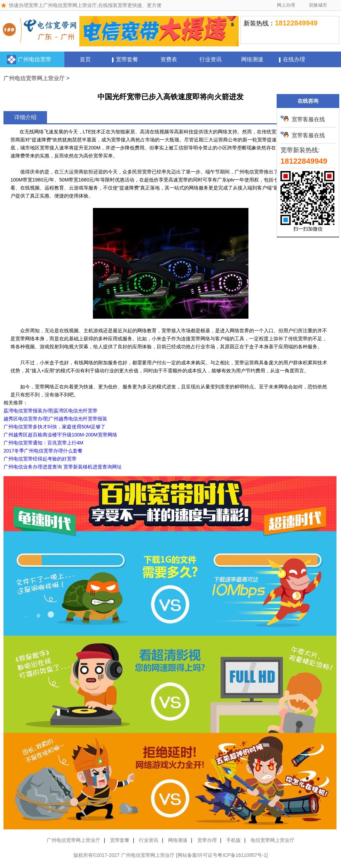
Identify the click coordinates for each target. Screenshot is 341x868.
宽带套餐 (127, 59)
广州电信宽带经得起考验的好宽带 (40, 459)
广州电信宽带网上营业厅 (34, 78)
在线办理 (294, 59)
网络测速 (252, 59)
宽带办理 (207, 840)
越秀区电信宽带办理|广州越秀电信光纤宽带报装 (55, 419)
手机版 (233, 840)
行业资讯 (211, 59)
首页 (85, 59)
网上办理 (286, 5)
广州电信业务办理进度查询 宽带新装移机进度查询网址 (63, 467)
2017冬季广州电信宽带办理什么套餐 (43, 451)
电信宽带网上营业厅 (272, 840)
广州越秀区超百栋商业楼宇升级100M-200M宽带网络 (60, 435)
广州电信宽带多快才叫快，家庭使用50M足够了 (54, 427)
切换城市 (318, 5)
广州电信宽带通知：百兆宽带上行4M (43, 443)
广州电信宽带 (34, 59)
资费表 (169, 59)
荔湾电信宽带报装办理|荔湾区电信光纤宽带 (50, 411)
